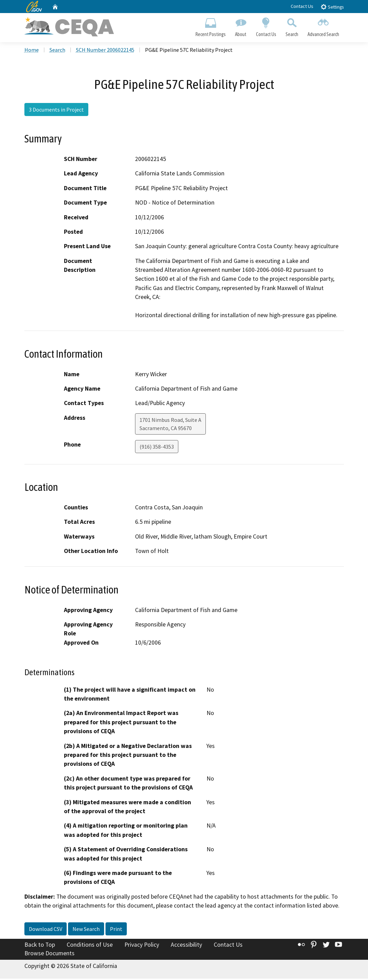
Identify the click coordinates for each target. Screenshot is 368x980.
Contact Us (302, 6)
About (241, 26)
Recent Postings (211, 26)
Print (116, 930)
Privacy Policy (142, 946)
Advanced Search (323, 26)
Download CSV (46, 930)
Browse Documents (49, 955)
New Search (86, 930)
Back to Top (40, 946)
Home (32, 51)
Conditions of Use (90, 946)
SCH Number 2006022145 (105, 51)
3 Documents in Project (56, 111)
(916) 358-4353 (157, 448)
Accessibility (186, 946)
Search (292, 26)
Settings (332, 7)
